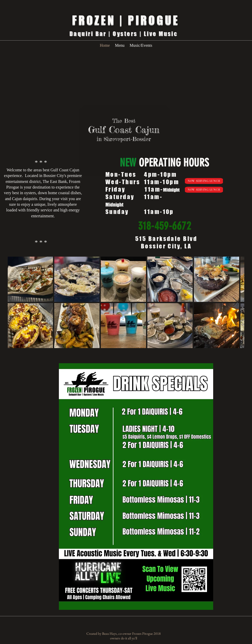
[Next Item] (235, 302)
